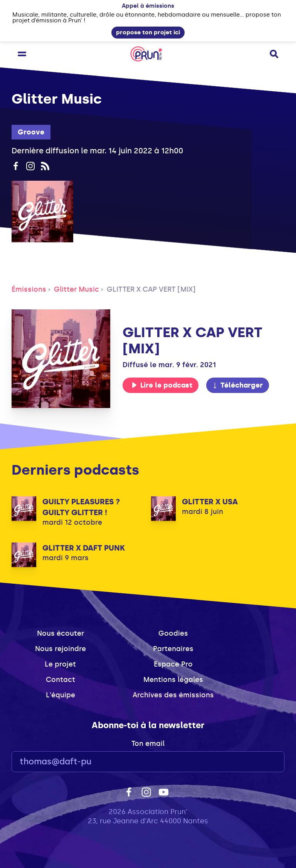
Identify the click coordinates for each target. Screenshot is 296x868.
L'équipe (61, 695)
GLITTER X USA (210, 502)
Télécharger (237, 385)
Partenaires (173, 649)
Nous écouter (61, 633)
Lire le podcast (162, 385)
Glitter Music (77, 289)
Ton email (148, 744)
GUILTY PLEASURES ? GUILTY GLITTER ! (81, 507)
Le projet (60, 664)
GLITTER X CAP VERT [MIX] (151, 289)
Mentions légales (173, 680)
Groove (31, 132)
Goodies (173, 633)
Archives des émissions (173, 695)
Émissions (29, 289)
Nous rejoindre (61, 649)
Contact (61, 680)
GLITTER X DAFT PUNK (84, 548)
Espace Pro (173, 664)
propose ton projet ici (148, 32)
